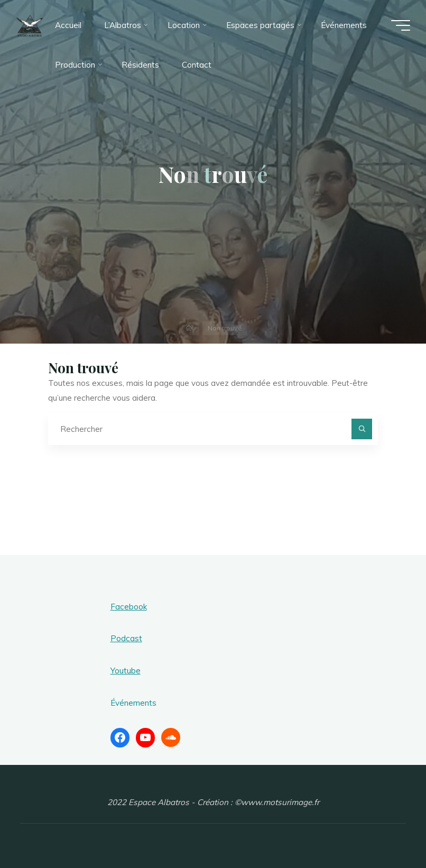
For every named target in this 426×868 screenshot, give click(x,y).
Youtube (126, 671)
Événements (133, 703)
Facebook (129, 607)
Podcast (126, 638)
